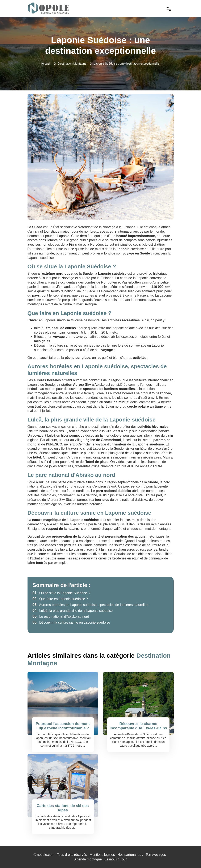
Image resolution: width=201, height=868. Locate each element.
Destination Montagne (72, 64)
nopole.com (46, 855)
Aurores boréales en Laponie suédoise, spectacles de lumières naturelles (90, 605)
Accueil (46, 64)
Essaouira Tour (116, 859)
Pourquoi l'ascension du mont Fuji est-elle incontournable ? (63, 726)
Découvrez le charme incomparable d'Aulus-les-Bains (138, 726)
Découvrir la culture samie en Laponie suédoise (71, 622)
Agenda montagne (88, 859)
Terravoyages (156, 855)
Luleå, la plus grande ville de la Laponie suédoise (73, 611)
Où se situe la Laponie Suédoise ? (62, 593)
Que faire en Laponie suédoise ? (60, 599)
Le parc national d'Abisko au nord (61, 617)
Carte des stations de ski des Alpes (63, 808)
